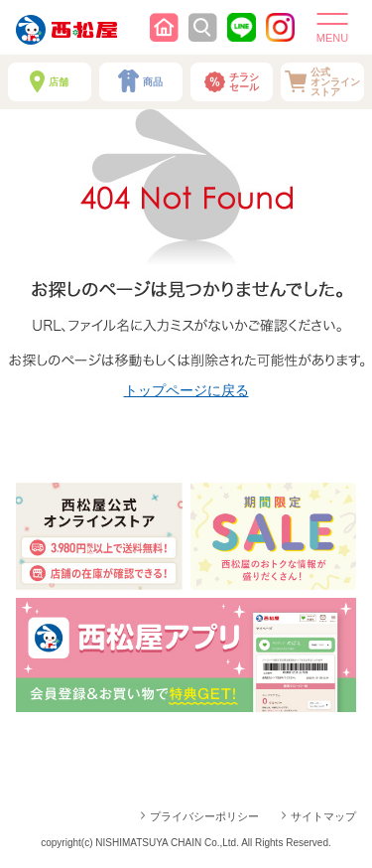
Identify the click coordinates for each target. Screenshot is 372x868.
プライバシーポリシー (204, 816)
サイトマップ (323, 816)
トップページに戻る (186, 390)
